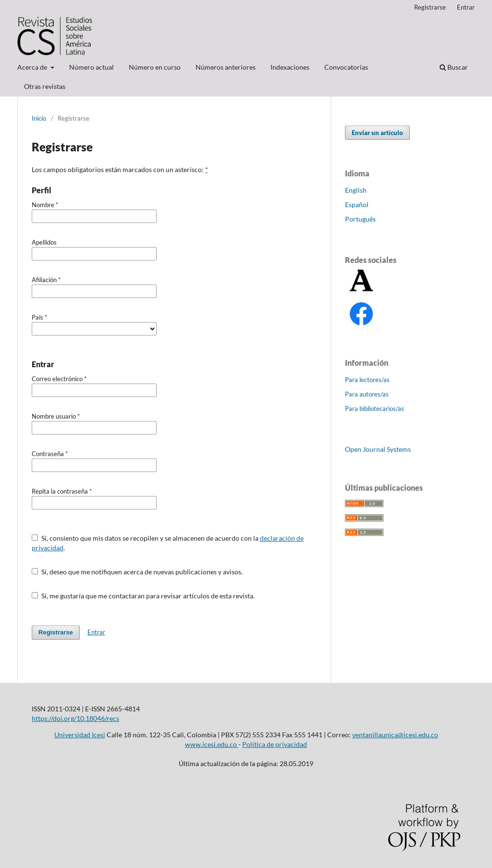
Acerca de (33, 67)
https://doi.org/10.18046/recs (75, 718)
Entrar (466, 7)
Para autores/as (367, 394)
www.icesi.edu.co (212, 744)
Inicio (39, 118)
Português (360, 219)
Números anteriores (226, 67)
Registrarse (430, 7)
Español (357, 205)
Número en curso (155, 67)
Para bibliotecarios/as (375, 409)
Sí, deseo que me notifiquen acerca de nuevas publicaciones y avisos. (137, 572)
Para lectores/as (367, 380)
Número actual (92, 67)
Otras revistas (45, 86)
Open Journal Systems (378, 449)
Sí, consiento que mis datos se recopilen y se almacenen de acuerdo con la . (168, 543)
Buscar (454, 67)
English (356, 190)
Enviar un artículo (377, 133)
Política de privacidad (275, 744)
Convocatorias (346, 67)
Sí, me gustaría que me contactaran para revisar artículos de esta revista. (143, 596)
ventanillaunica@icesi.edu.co (395, 735)
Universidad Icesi (80, 735)
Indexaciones (290, 67)
